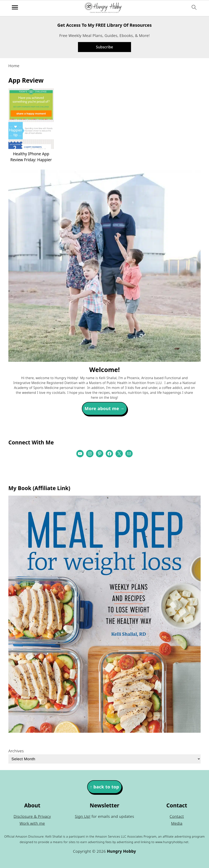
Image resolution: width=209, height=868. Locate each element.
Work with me (32, 823)
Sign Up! (83, 816)
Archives (16, 751)
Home (14, 66)
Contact (177, 816)
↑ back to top (104, 787)
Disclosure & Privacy (32, 816)
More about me (102, 408)
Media (177, 823)
